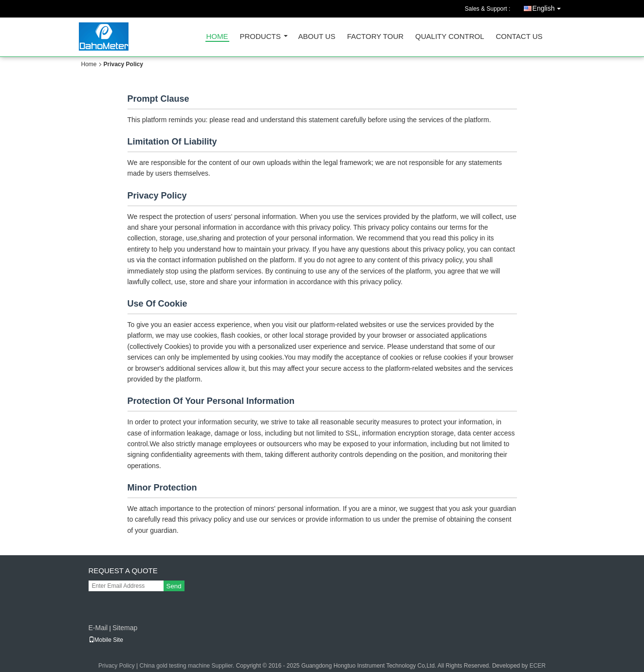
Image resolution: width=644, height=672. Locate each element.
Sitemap (125, 628)
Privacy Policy (117, 666)
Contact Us (519, 37)
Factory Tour (375, 37)
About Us (317, 37)
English (549, 7)
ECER (538, 666)
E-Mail (98, 628)
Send (174, 586)
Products (260, 37)
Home (217, 37)
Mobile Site (106, 640)
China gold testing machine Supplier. (188, 666)
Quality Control (450, 37)
